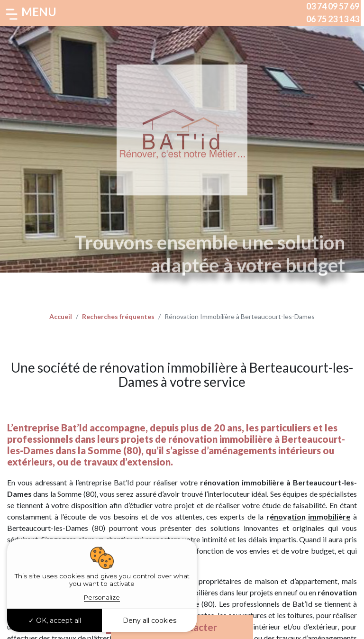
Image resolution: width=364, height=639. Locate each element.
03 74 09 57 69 (333, 6)
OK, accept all (55, 621)
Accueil (61, 316)
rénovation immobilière (309, 516)
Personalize (102, 597)
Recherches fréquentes (118, 316)
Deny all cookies (150, 621)
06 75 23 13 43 (333, 19)
